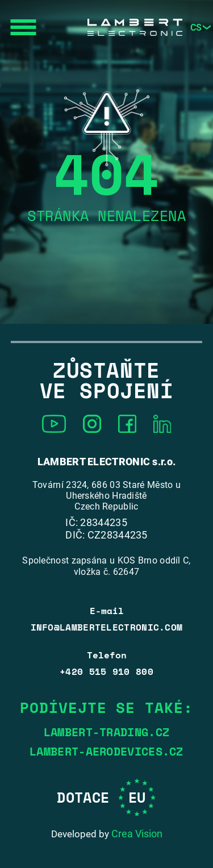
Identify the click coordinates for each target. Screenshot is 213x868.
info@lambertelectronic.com (107, 627)
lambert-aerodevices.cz (106, 752)
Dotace (106, 797)
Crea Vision (137, 834)
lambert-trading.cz (106, 732)
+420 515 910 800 (106, 672)
